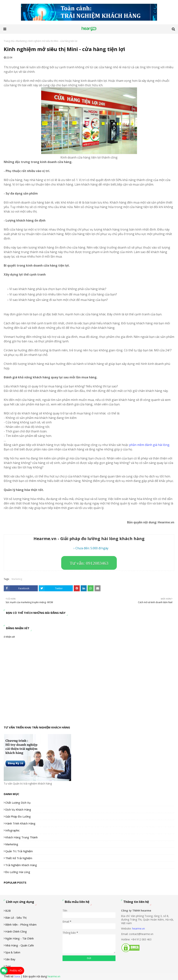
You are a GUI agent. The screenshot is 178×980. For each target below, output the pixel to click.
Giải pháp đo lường (18, 816)
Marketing (21, 41)
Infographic (12, 830)
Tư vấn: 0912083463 (89, 563)
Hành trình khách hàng (20, 823)
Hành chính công (16, 931)
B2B (8, 911)
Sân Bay (10, 959)
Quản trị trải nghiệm (19, 851)
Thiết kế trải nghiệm (19, 858)
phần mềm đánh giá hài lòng (149, 445)
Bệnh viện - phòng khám (21, 924)
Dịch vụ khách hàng (18, 809)
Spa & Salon (13, 952)
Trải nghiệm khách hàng (21, 865)
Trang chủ (9, 41)
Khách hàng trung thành (21, 837)
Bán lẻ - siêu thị (16, 918)
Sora (17, 976)
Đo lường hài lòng (18, 872)
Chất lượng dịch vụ (18, 803)
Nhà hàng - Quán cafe (20, 945)
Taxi (8, 966)
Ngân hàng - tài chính (19, 938)
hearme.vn (139, 929)
